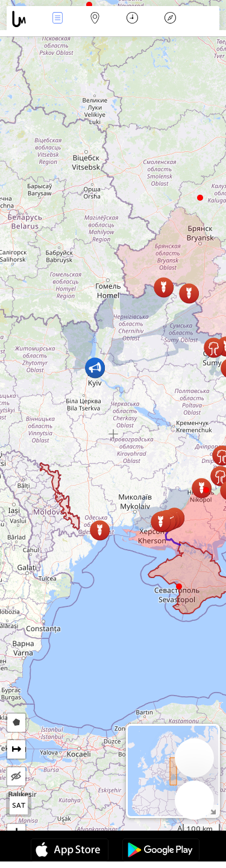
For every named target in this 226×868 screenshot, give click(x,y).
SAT (19, 805)
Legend (170, 19)
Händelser (57, 19)
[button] (206, 490)
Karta (95, 19)
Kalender (132, 19)
